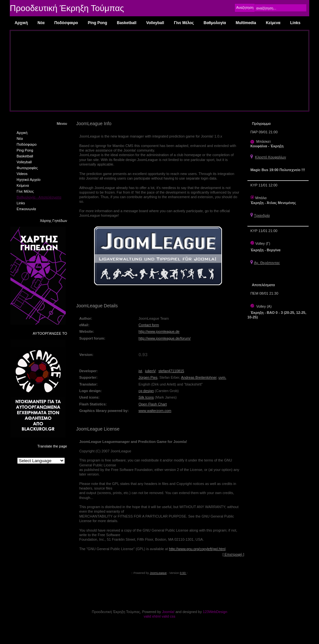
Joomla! (168, 612)
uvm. (222, 377)
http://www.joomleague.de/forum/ (164, 338)
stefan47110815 (171, 371)
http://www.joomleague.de (159, 331)
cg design (146, 391)
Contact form (149, 325)
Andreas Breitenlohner (199, 377)
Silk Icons (146, 397)
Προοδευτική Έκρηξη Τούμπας (67, 8)
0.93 (183, 573)
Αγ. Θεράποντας (267, 263)
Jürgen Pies (148, 377)
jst (140, 371)
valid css (168, 616)
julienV (150, 371)
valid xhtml (152, 616)
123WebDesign (215, 612)
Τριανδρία (262, 215)
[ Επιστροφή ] (233, 554)
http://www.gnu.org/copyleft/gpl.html (197, 549)
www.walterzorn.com (155, 411)
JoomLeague (158, 573)
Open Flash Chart (153, 404)
